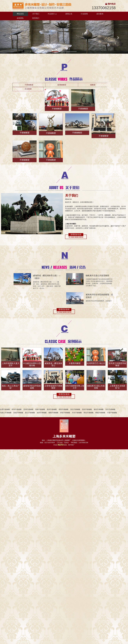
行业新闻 (84, 14)
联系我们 (36, 18)
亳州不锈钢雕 (52, 409)
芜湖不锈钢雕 (28, 409)
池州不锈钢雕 (42, 413)
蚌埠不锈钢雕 (17, 409)
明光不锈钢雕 (89, 413)
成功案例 (100, 14)
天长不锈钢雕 (77, 413)
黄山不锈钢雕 (30, 413)
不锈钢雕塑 (29, 85)
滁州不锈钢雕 (99, 409)
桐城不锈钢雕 (100, 413)
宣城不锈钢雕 (18, 413)
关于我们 (36, 14)
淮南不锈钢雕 (40, 409)
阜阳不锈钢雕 (63, 409)
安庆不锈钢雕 (110, 409)
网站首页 (20, 14)
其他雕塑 (28, 89)
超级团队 (20, 18)
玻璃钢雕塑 (62, 85)
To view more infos (76, 237)
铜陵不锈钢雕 (53, 413)
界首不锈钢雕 (65, 413)
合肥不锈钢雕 (5, 409)
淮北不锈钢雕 (75, 409)
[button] (10, 37)
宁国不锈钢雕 (112, 413)
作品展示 (52, 14)
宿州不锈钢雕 (87, 409)
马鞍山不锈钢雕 (6, 413)
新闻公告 (69, 14)
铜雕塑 (93, 85)
